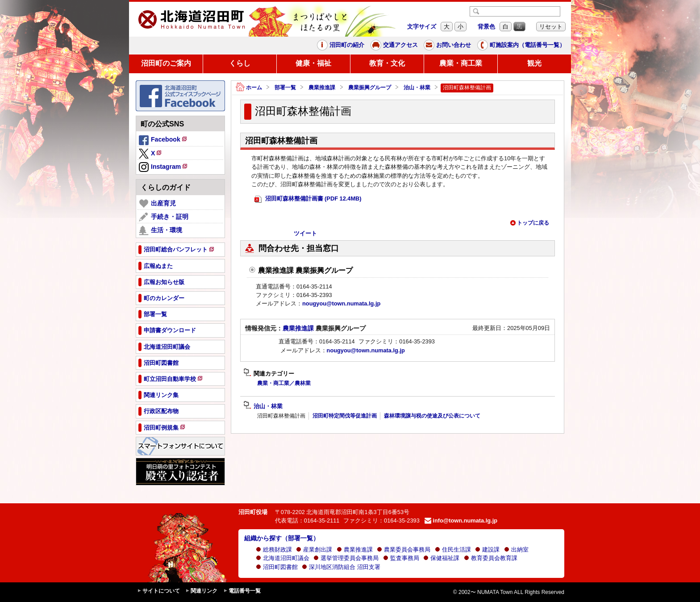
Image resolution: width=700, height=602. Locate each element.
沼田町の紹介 (341, 45)
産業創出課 (314, 550)
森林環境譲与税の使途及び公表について (432, 416)
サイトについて (158, 591)
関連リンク (201, 591)
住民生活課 (453, 550)
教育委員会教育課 (491, 558)
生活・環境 (160, 230)
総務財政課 (274, 550)
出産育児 (157, 204)
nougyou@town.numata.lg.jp (341, 303)
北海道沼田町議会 (283, 558)
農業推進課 (322, 88)
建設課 (487, 550)
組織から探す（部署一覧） (282, 538)
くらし (240, 63)
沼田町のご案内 (166, 63)
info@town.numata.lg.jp (461, 520)
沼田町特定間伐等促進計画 (345, 416)
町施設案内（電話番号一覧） (521, 45)
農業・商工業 (461, 63)
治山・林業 (417, 88)
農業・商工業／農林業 (284, 383)
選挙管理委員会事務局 (346, 558)
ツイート (305, 233)
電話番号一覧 (242, 591)
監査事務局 (401, 558)
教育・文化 (387, 63)
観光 (534, 63)
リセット (551, 27)
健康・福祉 (313, 63)
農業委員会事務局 (404, 550)
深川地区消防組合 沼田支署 (341, 567)
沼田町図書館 (277, 567)
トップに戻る (529, 223)
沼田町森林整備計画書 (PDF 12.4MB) (308, 199)
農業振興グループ (370, 88)
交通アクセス (394, 45)
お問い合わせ (447, 45)
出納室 (516, 550)
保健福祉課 (441, 558)
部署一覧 (285, 88)
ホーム (249, 88)
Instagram (164, 167)
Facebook (163, 141)
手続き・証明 (164, 217)
